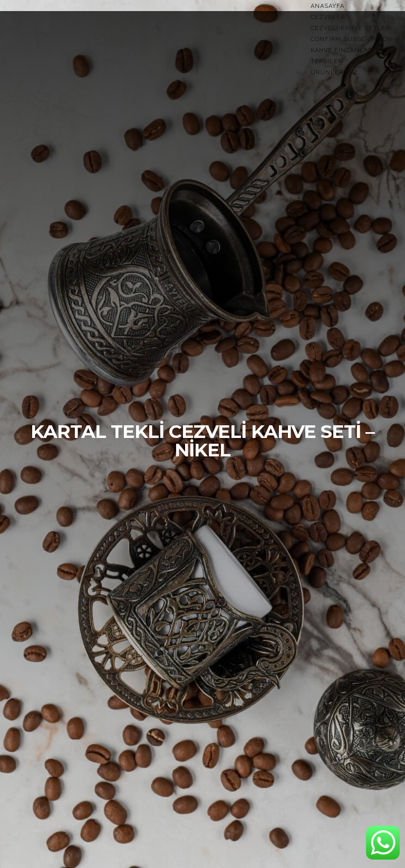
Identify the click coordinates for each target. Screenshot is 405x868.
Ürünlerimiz (334, 72)
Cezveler (328, 17)
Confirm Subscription (351, 39)
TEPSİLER (326, 61)
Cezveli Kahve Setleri (351, 28)
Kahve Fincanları (343, 50)
